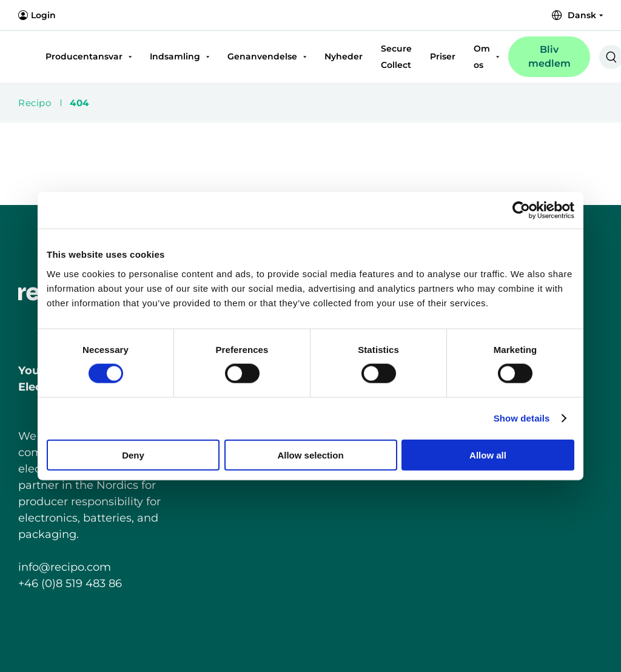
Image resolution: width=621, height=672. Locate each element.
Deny (133, 455)
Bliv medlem (549, 56)
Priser (443, 56)
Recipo (35, 103)
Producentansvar (84, 56)
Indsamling (175, 56)
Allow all (488, 455)
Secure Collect (396, 57)
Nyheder (344, 56)
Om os (482, 57)
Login (37, 15)
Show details (522, 418)
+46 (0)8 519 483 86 (70, 583)
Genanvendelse (262, 56)
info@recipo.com (65, 567)
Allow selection (310, 455)
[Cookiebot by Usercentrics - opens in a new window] (521, 210)
